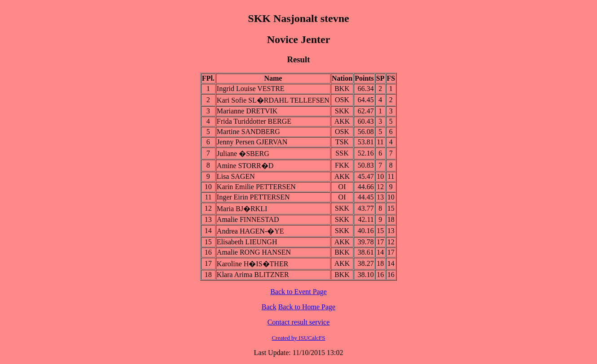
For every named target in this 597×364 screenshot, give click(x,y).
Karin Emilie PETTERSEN (256, 187)
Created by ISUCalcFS (298, 338)
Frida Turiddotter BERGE (254, 121)
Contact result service (299, 322)
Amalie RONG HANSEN (254, 252)
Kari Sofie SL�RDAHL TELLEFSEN (273, 100)
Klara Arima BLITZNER (253, 275)
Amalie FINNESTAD (248, 219)
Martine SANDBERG (248, 132)
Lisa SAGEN (236, 176)
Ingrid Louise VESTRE (251, 89)
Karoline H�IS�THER (253, 264)
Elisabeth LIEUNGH (247, 242)
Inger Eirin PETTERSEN (253, 197)
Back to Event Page (298, 292)
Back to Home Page (307, 307)
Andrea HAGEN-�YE (250, 231)
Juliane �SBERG (243, 154)
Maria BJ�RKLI (242, 209)
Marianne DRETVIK (247, 111)
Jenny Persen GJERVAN (252, 142)
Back (269, 307)
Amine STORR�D (245, 166)
